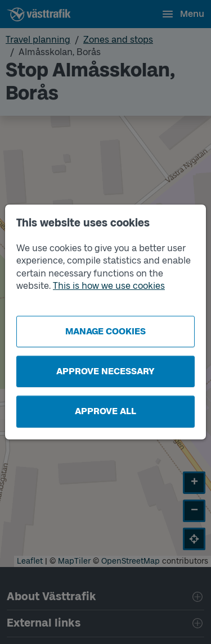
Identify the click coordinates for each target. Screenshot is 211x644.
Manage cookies (105, 331)
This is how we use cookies (109, 286)
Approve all (105, 411)
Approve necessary (105, 371)
